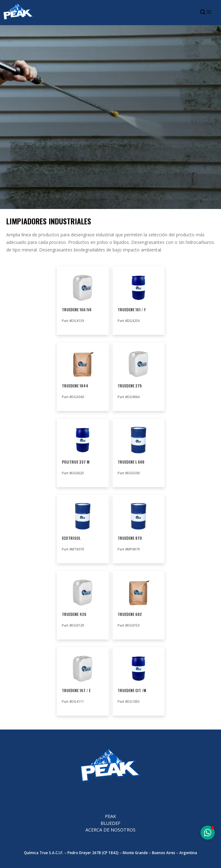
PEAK (110, 816)
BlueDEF (110, 823)
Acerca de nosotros (110, 830)
